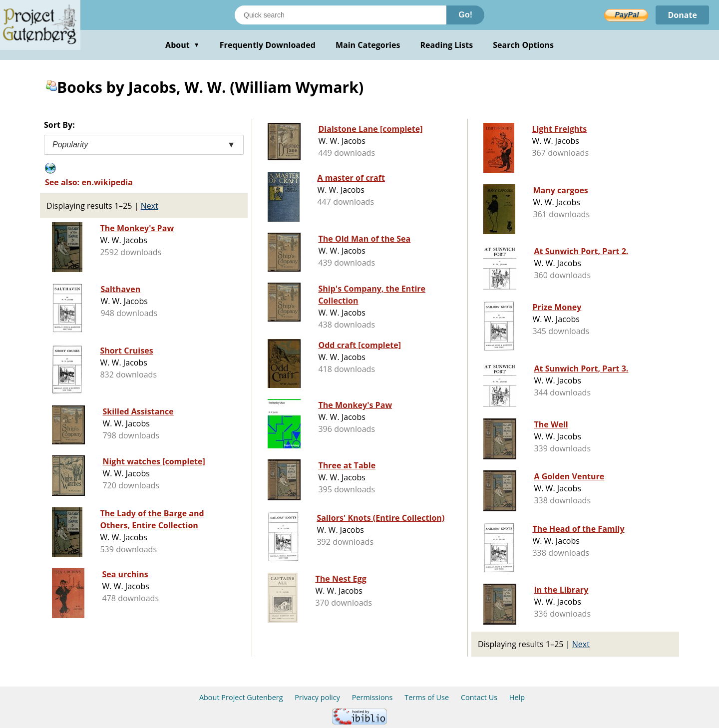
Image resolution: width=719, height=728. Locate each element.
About (182, 45)
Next (150, 206)
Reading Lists (447, 45)
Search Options (523, 45)
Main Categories (368, 45)
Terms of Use (427, 697)
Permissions (372, 697)
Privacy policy (317, 697)
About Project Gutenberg (241, 697)
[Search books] (341, 15)
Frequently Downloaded (268, 45)
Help (517, 697)
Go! (465, 15)
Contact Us (479, 697)
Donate (682, 15)
